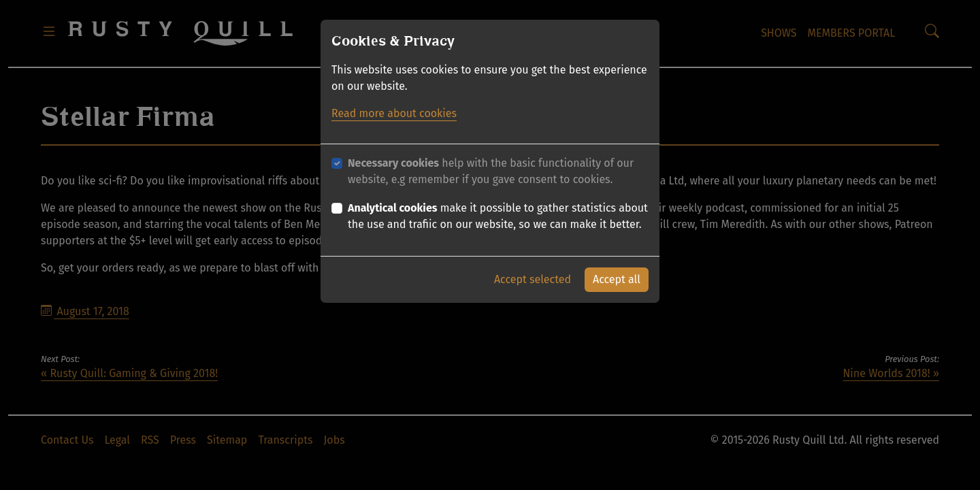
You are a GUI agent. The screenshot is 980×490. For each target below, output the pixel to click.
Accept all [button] (617, 279)
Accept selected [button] (533, 279)
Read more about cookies (394, 113)
